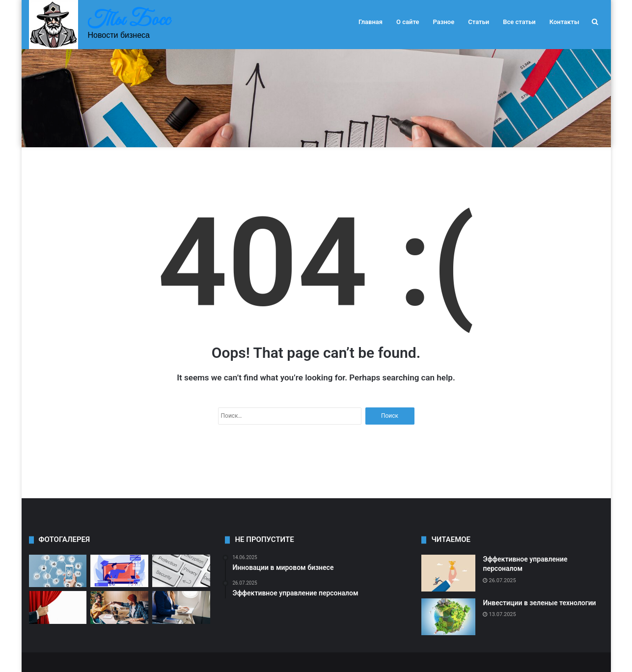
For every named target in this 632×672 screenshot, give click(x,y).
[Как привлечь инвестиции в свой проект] (119, 607)
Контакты (564, 22)
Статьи (479, 22)
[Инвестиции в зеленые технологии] (448, 617)
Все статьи (519, 22)
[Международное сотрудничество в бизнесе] (181, 607)
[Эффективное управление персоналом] (448, 573)
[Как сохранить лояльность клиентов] (58, 607)
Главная (371, 22)
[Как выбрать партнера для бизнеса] (119, 571)
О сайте (408, 22)
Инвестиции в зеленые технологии (539, 603)
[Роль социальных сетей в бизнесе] (181, 571)
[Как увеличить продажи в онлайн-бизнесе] (58, 571)
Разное (444, 22)
